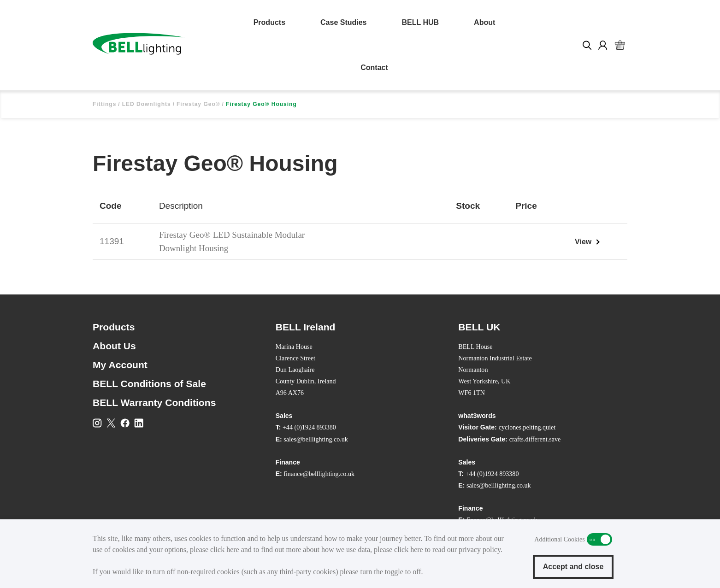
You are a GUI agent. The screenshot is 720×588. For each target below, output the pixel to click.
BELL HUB (421, 22)
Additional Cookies (599, 539)
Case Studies (343, 22)
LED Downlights (147, 104)
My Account (120, 365)
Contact (374, 68)
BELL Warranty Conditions (154, 403)
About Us (114, 346)
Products (269, 22)
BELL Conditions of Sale (149, 384)
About (484, 22)
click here (225, 550)
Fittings (104, 104)
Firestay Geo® (198, 104)
